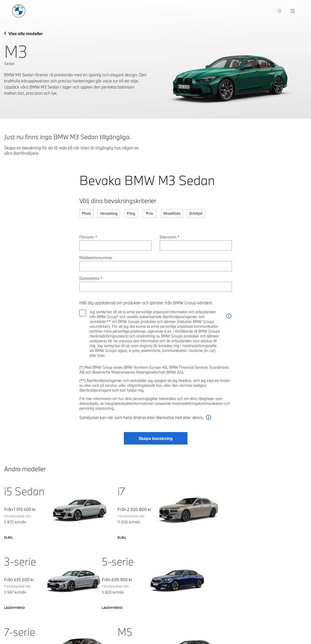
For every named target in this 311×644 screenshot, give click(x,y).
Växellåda (172, 213)
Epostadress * (91, 278)
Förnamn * (88, 237)
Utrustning (109, 213)
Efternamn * (170, 237)
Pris (149, 213)
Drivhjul (196, 213)
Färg (131, 213)
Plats (86, 213)
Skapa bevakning (156, 439)
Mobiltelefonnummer (96, 258)
